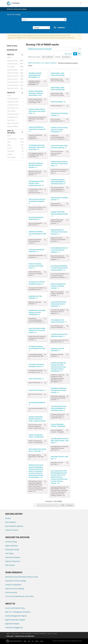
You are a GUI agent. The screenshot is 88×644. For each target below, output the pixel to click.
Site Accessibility (27, 634)
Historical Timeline (12, 530)
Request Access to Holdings (15, 589)
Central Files (11, 67)
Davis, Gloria (11, 120)
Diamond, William (12, 126)
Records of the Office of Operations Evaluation (15, 70)
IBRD (25, 641)
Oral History (9, 553)
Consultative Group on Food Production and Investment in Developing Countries (15, 105)
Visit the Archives (11, 592)
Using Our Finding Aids (13, 585)
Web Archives (10, 565)
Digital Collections (11, 546)
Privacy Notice (16, 634)
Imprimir (69, 54)
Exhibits (8, 518)
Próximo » (70, 505)
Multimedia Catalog (12, 550)
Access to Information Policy (15, 608)
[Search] (44, 20)
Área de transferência (57, 28)
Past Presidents (11, 522)
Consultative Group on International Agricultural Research (15, 108)
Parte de (10, 55)
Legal (8, 634)
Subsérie (10, 154)
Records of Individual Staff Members (15, 85)
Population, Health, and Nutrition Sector (15, 102)
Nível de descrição (11, 132)
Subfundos (10, 151)
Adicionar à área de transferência (45, 81)
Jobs (49, 634)
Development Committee (15, 117)
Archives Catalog (11, 542)
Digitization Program (12, 624)
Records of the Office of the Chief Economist (15, 79)
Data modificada (48, 57)
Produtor (11, 93)
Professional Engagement (14, 628)
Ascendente (66, 57)
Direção (58, 57)
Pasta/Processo (12, 139)
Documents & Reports (13, 557)
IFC (33, 641)
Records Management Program (16, 616)
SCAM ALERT (10, 636)
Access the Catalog (20, 9)
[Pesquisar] (65, 20)
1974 (63, 505)
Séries (9, 145)
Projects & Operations (13, 561)
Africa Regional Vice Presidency (15, 99)
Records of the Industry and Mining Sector (15, 82)
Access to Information (40, 634)
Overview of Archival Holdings (16, 581)
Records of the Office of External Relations (15, 61)
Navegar (41, 28)
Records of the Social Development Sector (15, 88)
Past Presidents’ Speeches (14, 526)
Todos (9, 58)
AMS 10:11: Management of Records (18, 612)
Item (8, 142)
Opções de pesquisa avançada (40, 49)
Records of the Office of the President (15, 64)
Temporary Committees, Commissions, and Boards (15, 114)
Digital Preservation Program (15, 620)
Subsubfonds (11, 157)
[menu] (81, 3)
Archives (16, 3)
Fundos (9, 148)
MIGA (37, 641)
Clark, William (11, 111)
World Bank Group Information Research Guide (22, 577)
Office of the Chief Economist (15, 123)
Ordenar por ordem (34, 57)
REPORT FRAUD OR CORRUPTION (25, 636)
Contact (55, 634)
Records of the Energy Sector (15, 76)
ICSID (42, 641)
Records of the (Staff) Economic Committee (15, 73)
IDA (29, 641)
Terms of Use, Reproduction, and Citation (19, 596)
